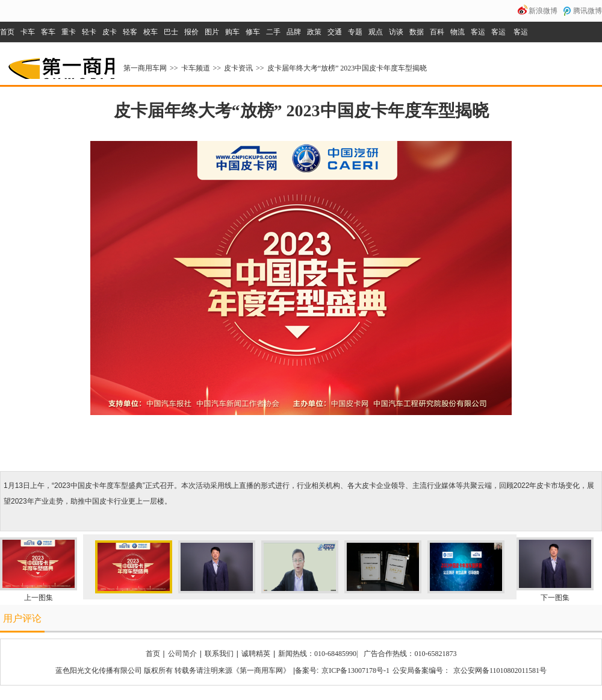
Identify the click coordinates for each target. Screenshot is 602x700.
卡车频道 (196, 68)
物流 (458, 32)
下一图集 (555, 598)
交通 (335, 32)
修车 (253, 32)
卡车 (28, 32)
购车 (232, 32)
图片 (212, 32)
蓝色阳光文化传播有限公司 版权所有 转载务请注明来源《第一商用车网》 (173, 670)
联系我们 (219, 654)
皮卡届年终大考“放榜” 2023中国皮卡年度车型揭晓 (347, 68)
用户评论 (22, 618)
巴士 (171, 32)
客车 (48, 32)
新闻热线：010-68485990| (318, 654)
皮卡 (110, 32)
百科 (437, 32)
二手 (273, 32)
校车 (150, 32)
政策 (314, 32)
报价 (191, 32)
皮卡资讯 (238, 68)
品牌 (294, 32)
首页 (7, 32)
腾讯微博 (588, 11)
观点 (376, 32)
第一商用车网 (60, 64)
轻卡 (89, 32)
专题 (355, 32)
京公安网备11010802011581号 (500, 670)
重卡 (69, 32)
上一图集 (39, 598)
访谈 (396, 32)
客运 (478, 32)
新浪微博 (543, 11)
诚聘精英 (256, 654)
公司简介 (182, 654)
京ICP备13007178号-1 (355, 670)
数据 (417, 32)
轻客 (130, 32)
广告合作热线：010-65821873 (410, 654)
